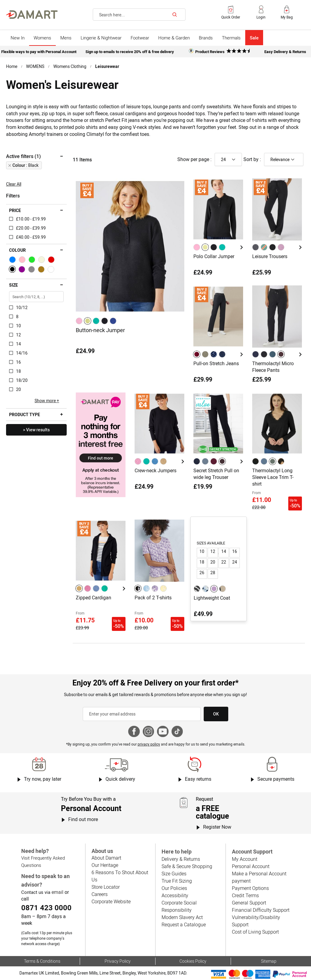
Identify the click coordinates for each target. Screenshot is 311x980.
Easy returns (198, 779)
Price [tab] (15, 210)
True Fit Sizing (177, 881)
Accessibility (175, 895)
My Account (245, 859)
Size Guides (174, 874)
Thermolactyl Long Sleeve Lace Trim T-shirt (273, 477)
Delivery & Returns (181, 859)
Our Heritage (105, 865)
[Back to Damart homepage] (32, 15)
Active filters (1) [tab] (23, 156)
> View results (36, 430)
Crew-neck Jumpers (155, 470)
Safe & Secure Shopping (187, 866)
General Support (249, 903)
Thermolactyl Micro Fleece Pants (273, 367)
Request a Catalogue (184, 924)
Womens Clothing (70, 66)
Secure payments (276, 779)
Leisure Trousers (270, 256)
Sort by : (252, 159)
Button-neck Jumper (100, 330)
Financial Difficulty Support (261, 910)
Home (12, 66)
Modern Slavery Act (182, 917)
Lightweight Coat (212, 598)
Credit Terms (245, 895)
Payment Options (250, 888)
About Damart (106, 858)
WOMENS (35, 66)
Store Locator (106, 887)
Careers (100, 894)
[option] (79, 321)
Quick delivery (120, 779)
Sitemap (269, 961)
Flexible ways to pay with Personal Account (39, 52)
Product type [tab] (25, 414)
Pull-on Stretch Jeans (216, 363)
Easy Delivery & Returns (285, 52)
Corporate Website (111, 901)
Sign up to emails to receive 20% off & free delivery (130, 52)
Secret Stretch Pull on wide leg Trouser (216, 474)
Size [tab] (13, 285)
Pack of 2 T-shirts (153, 598)
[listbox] (97, 321)
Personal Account (251, 866)
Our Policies (174, 888)
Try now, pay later (43, 779)
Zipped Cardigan (94, 598)
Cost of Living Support (255, 932)
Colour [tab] (17, 250)
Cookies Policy (193, 961)
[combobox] (139, 15)
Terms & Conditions (42, 961)
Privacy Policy (118, 961)
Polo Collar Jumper (214, 256)
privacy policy (149, 744)
